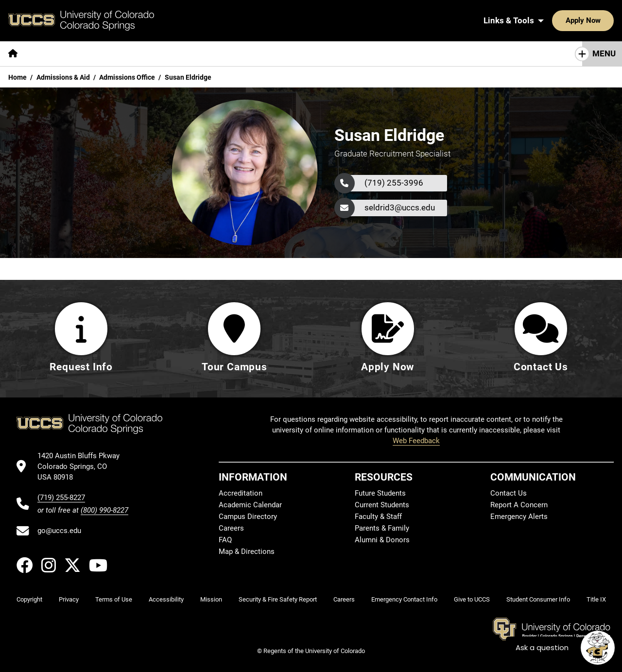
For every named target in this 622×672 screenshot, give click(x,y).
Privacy (69, 599)
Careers (231, 528)
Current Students (382, 505)
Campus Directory (248, 517)
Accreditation (241, 493)
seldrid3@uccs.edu (400, 207)
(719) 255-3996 (394, 183)
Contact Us (509, 493)
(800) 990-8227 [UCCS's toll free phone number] (104, 510)
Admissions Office (127, 77)
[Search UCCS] (603, 20)
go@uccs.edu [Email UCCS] (59, 531)
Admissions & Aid (63, 77)
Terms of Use (114, 599)
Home (17, 77)
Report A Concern (519, 505)
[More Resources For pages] (369, 54)
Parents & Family (382, 528)
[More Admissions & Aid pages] (200, 54)
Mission (211, 599)
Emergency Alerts (519, 517)
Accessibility (166, 599)
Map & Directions (247, 551)
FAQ (225, 540)
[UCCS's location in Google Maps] (83, 467)
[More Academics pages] (115, 54)
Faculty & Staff (378, 517)
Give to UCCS (472, 599)
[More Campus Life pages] (288, 54)
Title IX (596, 599)
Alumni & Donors (382, 540)
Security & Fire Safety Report (278, 599)
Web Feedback (416, 441)
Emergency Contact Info (404, 599)
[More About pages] (52, 54)
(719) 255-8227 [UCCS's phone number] (61, 498)
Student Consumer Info (538, 599)
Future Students (380, 493)
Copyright (29, 599)
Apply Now (553, 20)
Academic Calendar (250, 505)
